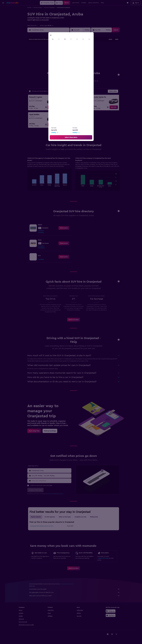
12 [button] (51, 56)
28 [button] (59, 65)
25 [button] (46, 65)
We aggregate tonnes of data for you (75, 594)
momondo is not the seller (75, 591)
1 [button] (64, 48)
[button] (3, 3)
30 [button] (68, 65)
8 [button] (64, 52)
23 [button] (68, 61)
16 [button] (68, 56)
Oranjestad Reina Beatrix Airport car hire (42, 528)
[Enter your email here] (52, 482)
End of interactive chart (30, 187)
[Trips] (3, 25)
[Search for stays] (3, 12)
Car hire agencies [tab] (50, 518)
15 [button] (64, 56)
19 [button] (51, 61)
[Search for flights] (3, 8)
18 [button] (46, 61)
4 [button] (46, 52)
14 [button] (59, 56)
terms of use (51, 495)
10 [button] (42, 56)
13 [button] (55, 56)
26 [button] (51, 65)
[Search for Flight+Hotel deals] (3, 20)
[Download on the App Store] (111, 617)
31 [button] (42, 69)
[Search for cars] (3, 16)
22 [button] (64, 61)
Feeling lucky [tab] (95, 518)
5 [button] (51, 52)
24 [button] (42, 65)
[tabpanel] (74, 177)
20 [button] (55, 61)
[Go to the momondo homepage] (12, 3)
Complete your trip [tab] (81, 518)
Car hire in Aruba (38, 8)
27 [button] (55, 65)
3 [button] (42, 52)
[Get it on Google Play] (111, 612)
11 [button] (46, 56)
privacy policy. (60, 495)
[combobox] (33, 26)
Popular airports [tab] (37, 518)
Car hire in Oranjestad (50, 8)
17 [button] (42, 61)
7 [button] (59, 52)
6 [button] (55, 52)
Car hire (30, 8)
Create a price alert (104, 560)
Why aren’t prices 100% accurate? (75, 597)
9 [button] (68, 52)
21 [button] (59, 61)
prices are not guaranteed (67, 585)
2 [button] (68, 48)
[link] (53, 109)
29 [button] (64, 65)
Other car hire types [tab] (65, 518)
